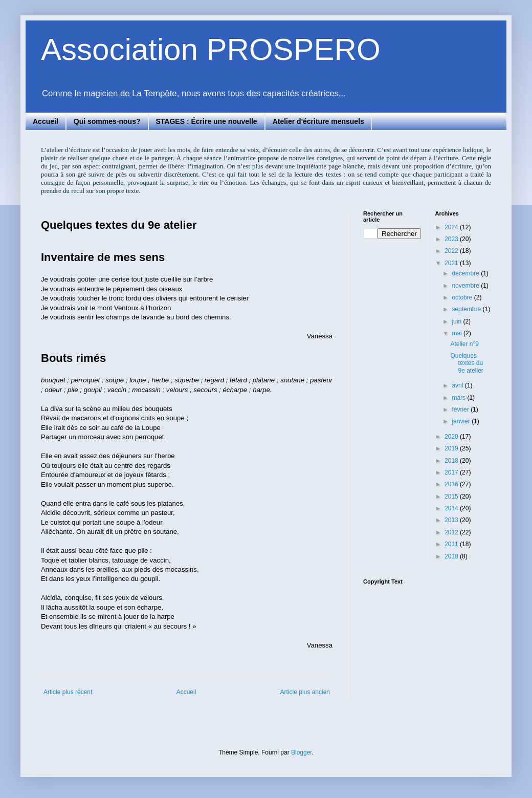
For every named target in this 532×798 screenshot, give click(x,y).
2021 (452, 263)
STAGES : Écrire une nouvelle (207, 121)
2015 (452, 497)
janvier (462, 421)
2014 (452, 508)
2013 (452, 520)
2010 (452, 556)
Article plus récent (68, 692)
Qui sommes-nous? (107, 121)
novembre (466, 286)
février (461, 409)
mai (458, 333)
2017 (452, 472)
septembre (467, 309)
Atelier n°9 (464, 344)
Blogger (302, 752)
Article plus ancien (305, 692)
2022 (452, 251)
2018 (452, 461)
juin (457, 321)
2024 (452, 227)
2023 (452, 239)
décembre (466, 273)
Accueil (46, 121)
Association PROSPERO (211, 49)
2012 (452, 532)
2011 (452, 544)
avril (458, 385)
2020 (452, 437)
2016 (452, 484)
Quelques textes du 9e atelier (467, 363)
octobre (463, 297)
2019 (452, 448)
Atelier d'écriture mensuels (318, 121)
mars (459, 398)
